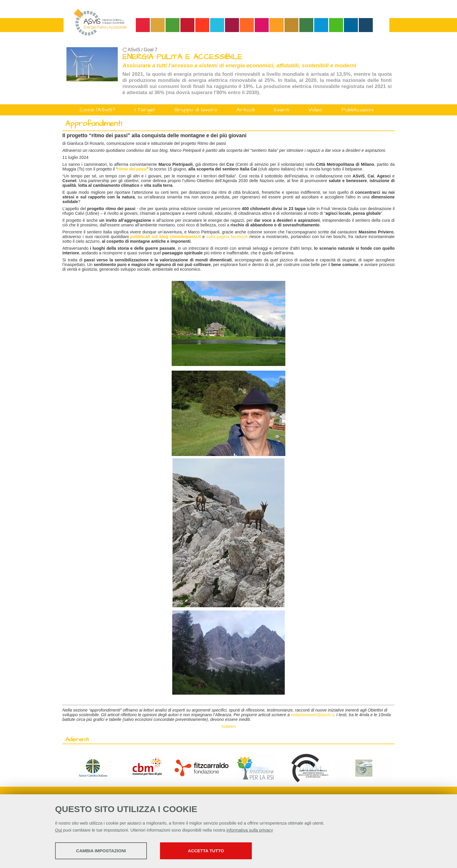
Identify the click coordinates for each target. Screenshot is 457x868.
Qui (58, 830)
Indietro (228, 726)
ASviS (134, 50)
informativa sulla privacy (250, 830)
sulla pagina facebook (227, 237)
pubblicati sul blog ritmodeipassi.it (166, 237)
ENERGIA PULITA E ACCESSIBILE (182, 57)
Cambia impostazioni (101, 851)
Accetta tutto (206, 851)
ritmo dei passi (132, 169)
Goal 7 (151, 50)
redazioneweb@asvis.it (312, 715)
